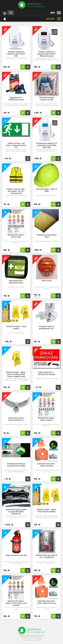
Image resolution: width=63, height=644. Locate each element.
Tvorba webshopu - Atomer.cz (31, 640)
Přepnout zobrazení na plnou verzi (31, 635)
